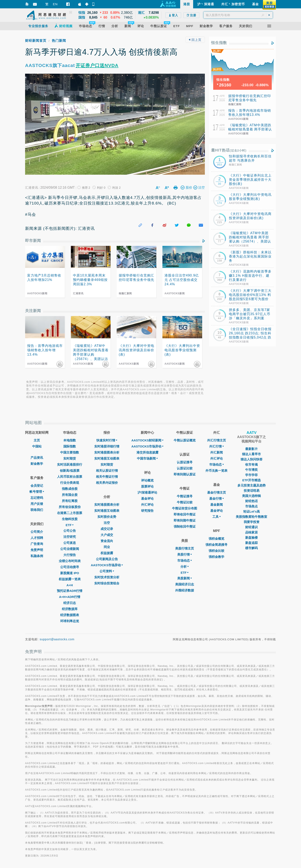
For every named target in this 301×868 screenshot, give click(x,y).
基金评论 (147, 498)
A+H (70, 585)
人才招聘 (37, 538)
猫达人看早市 (251, 454)
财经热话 (251, 501)
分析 (185, 567)
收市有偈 (251, 464)
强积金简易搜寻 (216, 545)
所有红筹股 (70, 501)
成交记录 (107, 529)
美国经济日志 (185, 584)
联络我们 (37, 510)
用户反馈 (37, 504)
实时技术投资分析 (107, 577)
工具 (217, 517)
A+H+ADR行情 (70, 597)
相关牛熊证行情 (107, 477)
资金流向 (107, 541)
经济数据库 (70, 609)
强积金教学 (216, 557)
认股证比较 (185, 468)
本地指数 (70, 440)
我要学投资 (252, 522)
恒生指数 (219, 43)
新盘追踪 (251, 543)
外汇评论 (147, 505)
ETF (70, 525)
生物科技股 (70, 519)
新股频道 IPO (70, 573)
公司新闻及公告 (107, 559)
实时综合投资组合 (107, 583)
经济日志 (70, 603)
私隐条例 (37, 556)
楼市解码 (251, 548)
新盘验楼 (251, 538)
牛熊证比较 (185, 502)
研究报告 (147, 511)
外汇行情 (217, 446)
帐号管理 (37, 492)
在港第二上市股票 (70, 513)
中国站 (37, 446)
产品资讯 (37, 458)
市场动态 (185, 560)
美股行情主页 (185, 548)
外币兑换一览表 (216, 471)
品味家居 (251, 532)
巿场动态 (217, 464)
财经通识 (251, 527)
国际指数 (70, 446)
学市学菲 (251, 475)
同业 (107, 547)
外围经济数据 (185, 590)
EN (55, 4)
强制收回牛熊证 (185, 526)
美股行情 (185, 554)
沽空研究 (70, 537)
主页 (37, 440)
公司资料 (107, 571)
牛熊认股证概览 (185, 440)
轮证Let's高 (252, 511)
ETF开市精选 (251, 480)
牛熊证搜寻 (185, 496)
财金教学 (37, 464)
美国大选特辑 (251, 496)
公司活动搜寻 (70, 567)
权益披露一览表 (70, 579)
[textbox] (238, 15)
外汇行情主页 (217, 440)
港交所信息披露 (147, 452)
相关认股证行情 (107, 471)
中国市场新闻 (147, 458)
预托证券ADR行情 (70, 591)
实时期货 (70, 458)
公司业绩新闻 (70, 549)
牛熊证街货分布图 (185, 508)
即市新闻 (33, 241)
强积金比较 (216, 551)
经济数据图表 (70, 615)
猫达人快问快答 (252, 459)
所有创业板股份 (70, 507)
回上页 (195, 40)
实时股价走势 (107, 517)
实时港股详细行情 (107, 446)
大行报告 (70, 555)
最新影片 (251, 449)
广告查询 (37, 544)
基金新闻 (217, 505)
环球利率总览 (70, 621)
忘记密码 (37, 498)
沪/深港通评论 (147, 492)
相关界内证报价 (107, 483)
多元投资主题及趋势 (252, 485)
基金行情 (217, 498)
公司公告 (70, 531)
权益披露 (107, 553)
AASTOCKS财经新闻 (147, 440)
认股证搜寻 (185, 462)
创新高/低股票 (70, 471)
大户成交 (107, 535)
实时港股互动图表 (107, 458)
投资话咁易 (252, 491)
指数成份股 (70, 489)
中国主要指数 (70, 452)
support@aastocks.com (57, 639)
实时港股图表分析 (107, 452)
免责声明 (37, 550)
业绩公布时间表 (70, 561)
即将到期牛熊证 (185, 520)
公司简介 (37, 532)
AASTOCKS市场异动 (107, 565)
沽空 (107, 523)
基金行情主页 (217, 492)
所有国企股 (70, 495)
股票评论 (147, 486)
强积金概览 (216, 539)
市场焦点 (251, 506)
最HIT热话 (229, 150)
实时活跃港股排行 (70, 464)
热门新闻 (59, 41)
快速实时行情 (107, 440)
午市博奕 (251, 470)
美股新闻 (185, 578)
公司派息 (70, 543)
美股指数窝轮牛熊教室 (251, 517)
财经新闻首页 (36, 41)
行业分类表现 (70, 483)
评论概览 (147, 480)
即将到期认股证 (185, 474)
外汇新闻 (217, 452)
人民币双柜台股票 (70, 477)
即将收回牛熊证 (185, 514)
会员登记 (37, 486)
